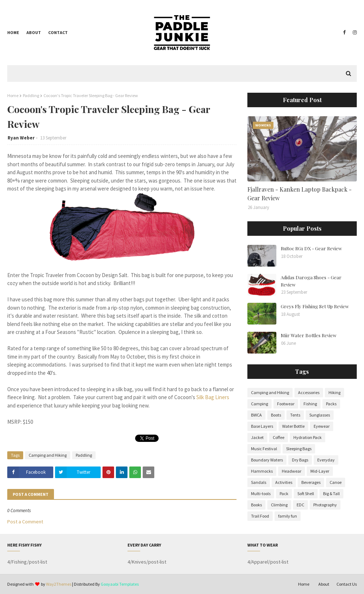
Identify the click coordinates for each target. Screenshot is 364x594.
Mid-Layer (320, 471)
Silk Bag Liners (213, 397)
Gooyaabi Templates (120, 584)
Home (13, 32)
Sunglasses (320, 415)
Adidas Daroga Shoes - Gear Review (311, 281)
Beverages (311, 482)
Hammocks (262, 471)
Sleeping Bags (299, 449)
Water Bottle (293, 426)
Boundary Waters (267, 460)
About (34, 32)
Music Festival (264, 449)
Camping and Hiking (48, 455)
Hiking (334, 392)
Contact (58, 32)
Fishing (310, 404)
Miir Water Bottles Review (309, 335)
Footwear (286, 404)
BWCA (256, 415)
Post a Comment (25, 522)
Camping (260, 404)
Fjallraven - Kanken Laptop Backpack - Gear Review (300, 194)
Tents (295, 415)
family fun (288, 516)
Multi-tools (261, 493)
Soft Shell (306, 493)
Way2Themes (59, 584)
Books (256, 505)
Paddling (31, 95)
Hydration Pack (307, 437)
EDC (300, 505)
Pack (284, 493)
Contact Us (347, 584)
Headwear (292, 471)
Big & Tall (331, 493)
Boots (276, 415)
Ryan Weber (21, 138)
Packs (331, 404)
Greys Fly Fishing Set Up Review (315, 306)
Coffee (279, 437)
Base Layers (262, 426)
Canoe (336, 482)
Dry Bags (300, 460)
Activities (284, 482)
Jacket (257, 437)
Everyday (326, 460)
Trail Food (260, 516)
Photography (325, 505)
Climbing (279, 505)
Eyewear (322, 426)
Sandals (259, 482)
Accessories (309, 392)
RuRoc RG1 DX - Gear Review (311, 248)
